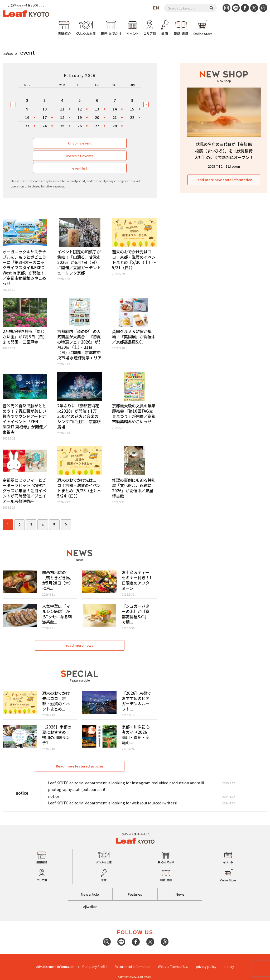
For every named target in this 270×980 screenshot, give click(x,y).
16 (27, 117)
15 (132, 109)
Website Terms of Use (173, 966)
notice (54, 796)
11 (62, 109)
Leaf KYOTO (10, 54)
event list (80, 168)
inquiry (229, 966)
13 (97, 109)
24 (45, 126)
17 (45, 117)
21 (115, 117)
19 (80, 117)
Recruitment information (132, 966)
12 (80, 109)
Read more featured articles (80, 766)
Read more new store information (224, 180)
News (180, 894)
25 (62, 126)
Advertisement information (55, 966)
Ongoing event (80, 143)
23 (27, 126)
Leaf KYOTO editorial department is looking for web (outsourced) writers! (113, 803)
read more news (80, 645)
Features (135, 894)
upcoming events (80, 156)
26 (80, 126)
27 (97, 126)
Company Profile (95, 966)
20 (97, 117)
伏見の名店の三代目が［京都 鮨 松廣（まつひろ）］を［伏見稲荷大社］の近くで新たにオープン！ (224, 151)
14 (115, 109)
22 (132, 117)
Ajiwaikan (90, 907)
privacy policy (206, 966)
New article (90, 894)
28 (115, 126)
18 (62, 117)
